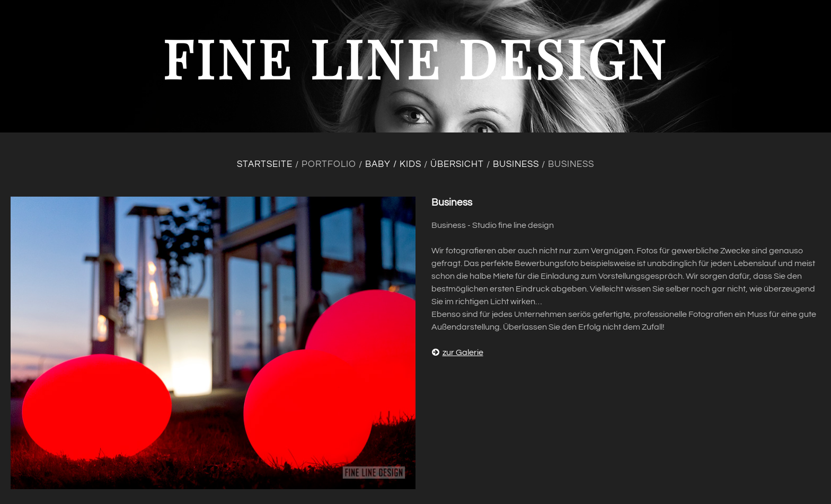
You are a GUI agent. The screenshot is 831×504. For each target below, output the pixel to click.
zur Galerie (457, 352)
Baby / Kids (393, 164)
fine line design (415, 58)
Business (516, 164)
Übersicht (457, 164)
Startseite (265, 164)
